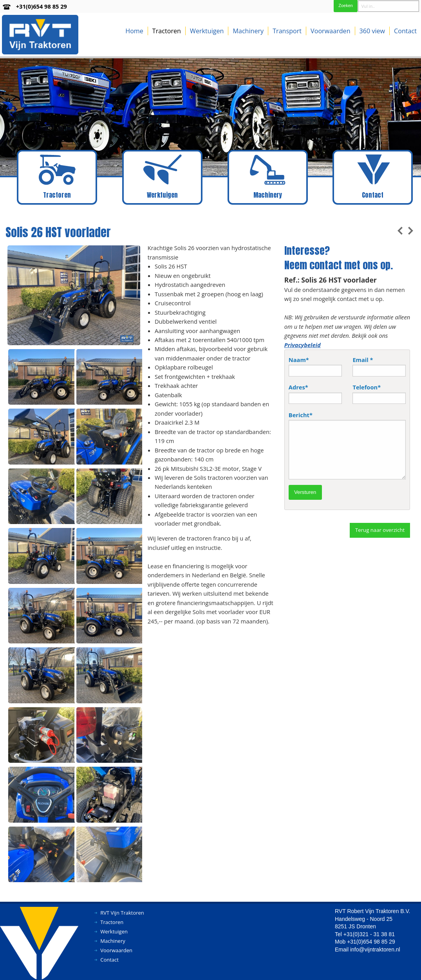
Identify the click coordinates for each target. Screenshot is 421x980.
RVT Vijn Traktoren (122, 913)
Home (134, 31)
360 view (372, 31)
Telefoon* (379, 394)
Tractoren (167, 31)
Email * (379, 366)
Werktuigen (207, 31)
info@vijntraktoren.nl (375, 949)
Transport (287, 31)
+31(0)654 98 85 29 (42, 6)
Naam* (315, 366)
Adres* (315, 394)
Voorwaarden (330, 31)
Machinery (248, 31)
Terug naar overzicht (380, 530)
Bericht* (347, 445)
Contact (405, 31)
